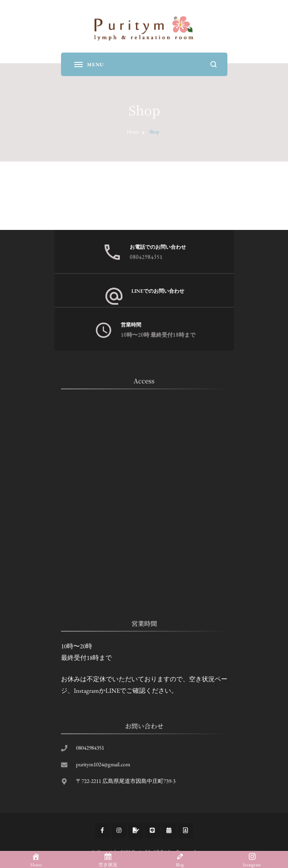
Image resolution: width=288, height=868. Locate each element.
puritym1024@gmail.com (103, 764)
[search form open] (214, 64)
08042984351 (146, 257)
